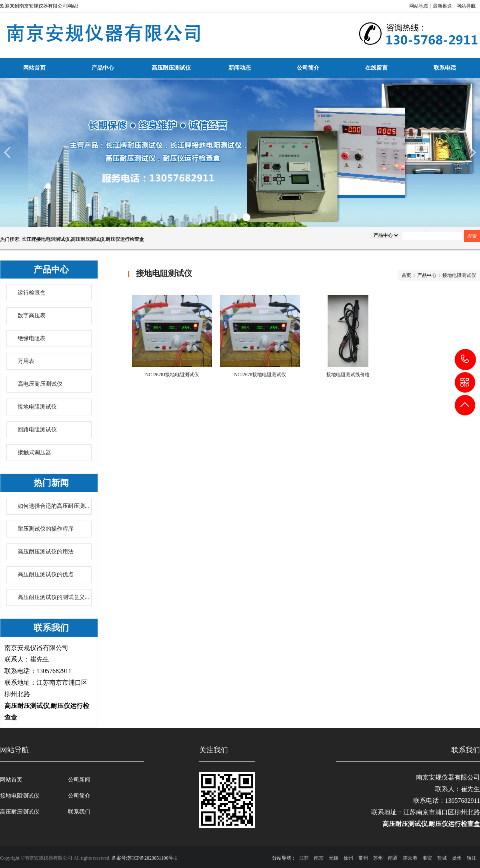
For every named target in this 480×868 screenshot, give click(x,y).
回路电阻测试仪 (37, 430)
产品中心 (103, 68)
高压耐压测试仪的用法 (46, 552)
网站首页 (34, 68)
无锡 (334, 858)
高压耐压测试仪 (171, 68)
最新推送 (442, 6)
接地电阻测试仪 (37, 407)
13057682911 (465, 359)
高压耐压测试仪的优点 (46, 574)
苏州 (378, 858)
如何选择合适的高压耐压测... (53, 506)
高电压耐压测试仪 (40, 384)
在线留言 (376, 68)
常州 (363, 858)
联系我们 (79, 812)
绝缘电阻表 (32, 338)
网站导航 (466, 6)
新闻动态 (240, 68)
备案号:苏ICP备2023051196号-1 (144, 858)
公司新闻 (79, 780)
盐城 (442, 858)
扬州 (457, 858)
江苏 (304, 858)
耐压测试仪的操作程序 (46, 529)
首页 (406, 275)
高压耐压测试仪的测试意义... (53, 597)
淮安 (427, 858)
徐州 (348, 858)
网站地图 (419, 6)
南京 (319, 858)
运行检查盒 (32, 293)
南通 (393, 858)
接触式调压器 (34, 452)
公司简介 (308, 68)
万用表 (26, 361)
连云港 (410, 858)
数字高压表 (32, 316)
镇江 (472, 858)
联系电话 (445, 68)
